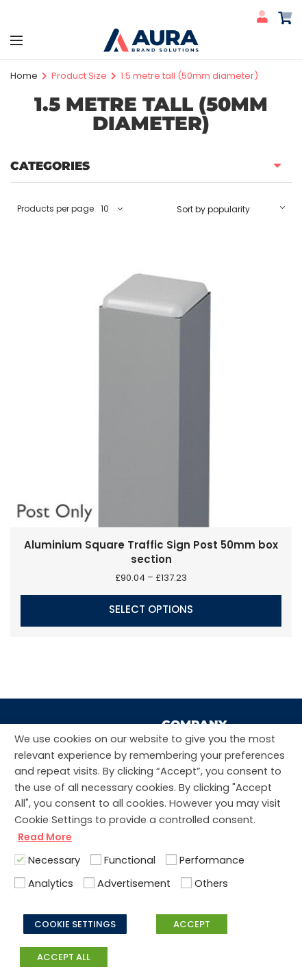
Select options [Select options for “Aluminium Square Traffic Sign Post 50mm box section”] (151, 609)
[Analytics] (20, 883)
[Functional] (96, 859)
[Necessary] (20, 859)
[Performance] (171, 859)
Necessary (54, 860)
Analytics (51, 883)
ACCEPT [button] (192, 924)
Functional (130, 860)
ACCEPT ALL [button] (64, 957)
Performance (212, 860)
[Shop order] (231, 209)
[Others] (186, 883)
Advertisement (134, 883)
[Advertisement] (89, 883)
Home (24, 76)
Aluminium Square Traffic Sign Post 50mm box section (151, 552)
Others (211, 883)
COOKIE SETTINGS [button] (75, 924)
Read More (45, 837)
